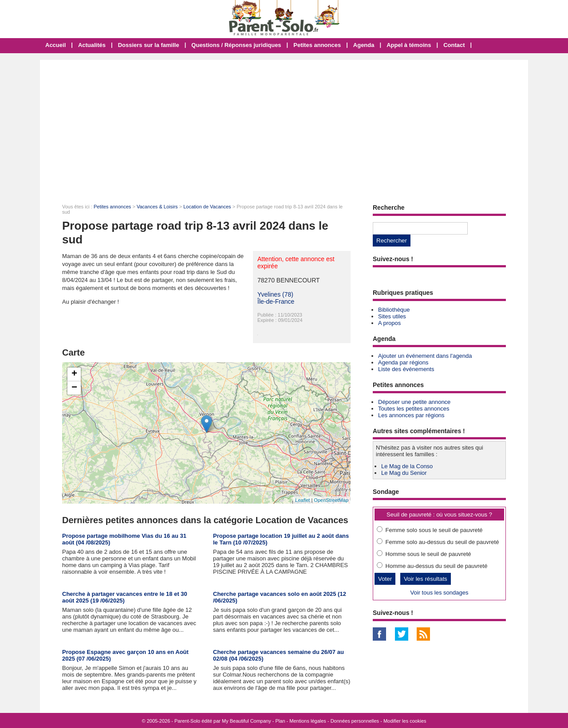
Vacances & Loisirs (157, 207)
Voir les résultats (426, 579)
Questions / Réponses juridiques (236, 45)
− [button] (74, 388)
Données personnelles (355, 721)
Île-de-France (276, 301)
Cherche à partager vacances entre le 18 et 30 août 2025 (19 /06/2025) (125, 597)
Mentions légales (308, 721)
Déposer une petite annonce (414, 402)
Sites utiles (392, 316)
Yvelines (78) (275, 294)
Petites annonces (317, 45)
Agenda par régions (403, 362)
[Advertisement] (284, 126)
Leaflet (302, 500)
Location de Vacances (207, 207)
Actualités (92, 45)
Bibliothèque (394, 310)
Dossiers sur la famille (149, 45)
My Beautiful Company (247, 721)
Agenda (364, 45)
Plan (280, 721)
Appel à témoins (409, 45)
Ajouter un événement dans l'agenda (425, 356)
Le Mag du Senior (404, 473)
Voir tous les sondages (440, 593)
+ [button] (74, 374)
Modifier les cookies (405, 721)
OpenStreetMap (331, 500)
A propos (389, 323)
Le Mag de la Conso (407, 466)
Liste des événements (406, 369)
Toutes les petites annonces (414, 409)
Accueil (55, 45)
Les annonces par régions (411, 415)
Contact (454, 45)
